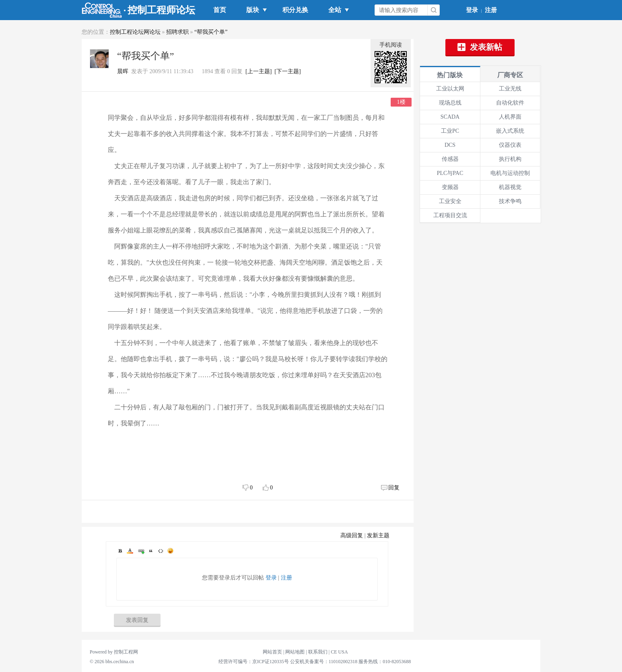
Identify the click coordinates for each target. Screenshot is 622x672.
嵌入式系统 (510, 131)
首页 (220, 10)
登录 (472, 10)
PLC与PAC (450, 173)
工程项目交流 (450, 215)
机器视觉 (510, 187)
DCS (450, 145)
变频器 (450, 187)
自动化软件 (510, 103)
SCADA (450, 117)
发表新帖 (480, 47)
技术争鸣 (510, 201)
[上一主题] (258, 71)
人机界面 (510, 117)
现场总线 (450, 103)
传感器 (450, 159)
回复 (394, 488)
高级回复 (352, 535)
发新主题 (378, 535)
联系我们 (318, 652)
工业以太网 (450, 89)
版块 (254, 10)
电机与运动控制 (510, 173)
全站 (336, 10)
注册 (491, 10)
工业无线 (510, 89)
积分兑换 (295, 10)
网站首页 (272, 652)
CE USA (339, 652)
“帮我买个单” (211, 32)
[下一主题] (287, 71)
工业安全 (450, 201)
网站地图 (295, 652)
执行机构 (510, 159)
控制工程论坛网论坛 (135, 32)
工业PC (450, 131)
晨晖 (123, 71)
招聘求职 (177, 32)
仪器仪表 (510, 145)
